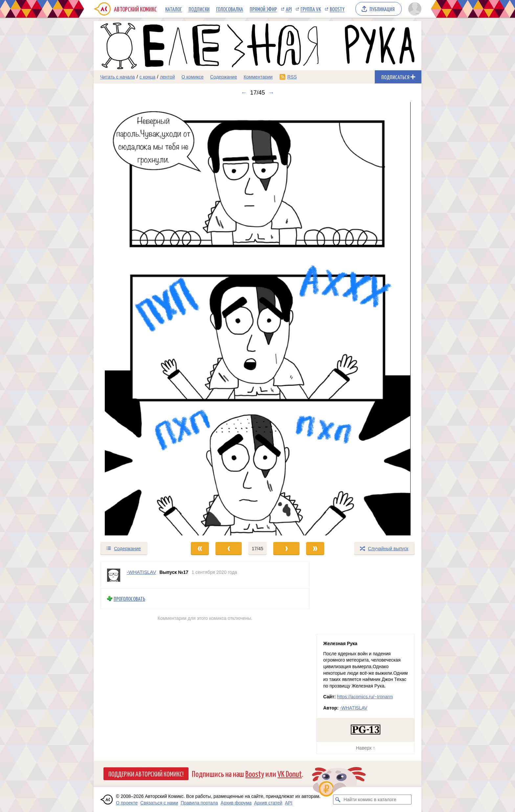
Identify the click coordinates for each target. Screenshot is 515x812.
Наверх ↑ (366, 748)
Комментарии (258, 77)
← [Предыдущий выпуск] (244, 93)
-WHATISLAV (354, 708)
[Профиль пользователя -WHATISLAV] (114, 575)
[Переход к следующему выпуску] (257, 319)
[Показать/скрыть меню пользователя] (414, 9)
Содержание (224, 77)
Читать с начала (118, 77)
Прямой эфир (263, 9)
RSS (292, 77)
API (289, 9)
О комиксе (192, 77)
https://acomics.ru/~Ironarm (365, 697)
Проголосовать (129, 599)
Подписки (199, 9)
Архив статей (268, 803)
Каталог (174, 9)
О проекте (127, 803)
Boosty (337, 9)
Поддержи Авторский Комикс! (146, 774)
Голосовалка (230, 9)
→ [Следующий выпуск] (271, 93)
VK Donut (290, 773)
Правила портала (199, 803)
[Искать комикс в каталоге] (338, 800)
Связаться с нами (159, 803)
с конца (148, 77)
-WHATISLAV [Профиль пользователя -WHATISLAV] (141, 572)
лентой (168, 77)
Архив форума (236, 803)
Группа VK (311, 9)
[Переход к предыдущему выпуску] (135, 319)
